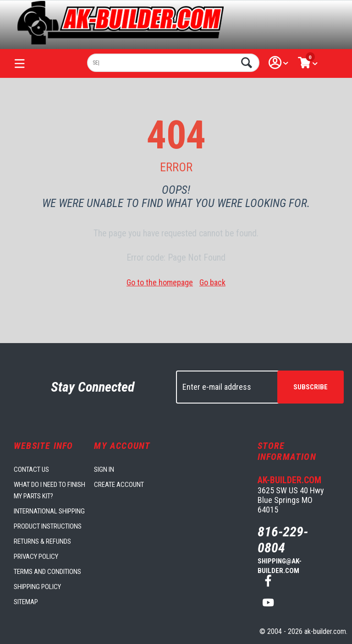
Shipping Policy (37, 587)
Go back (212, 282)
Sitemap (26, 602)
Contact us (31, 469)
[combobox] (173, 63)
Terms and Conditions (47, 572)
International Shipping (49, 511)
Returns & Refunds (42, 541)
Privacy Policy (36, 557)
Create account (119, 485)
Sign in (104, 469)
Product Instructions (48, 526)
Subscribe (311, 387)
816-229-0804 (283, 540)
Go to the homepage (160, 282)
